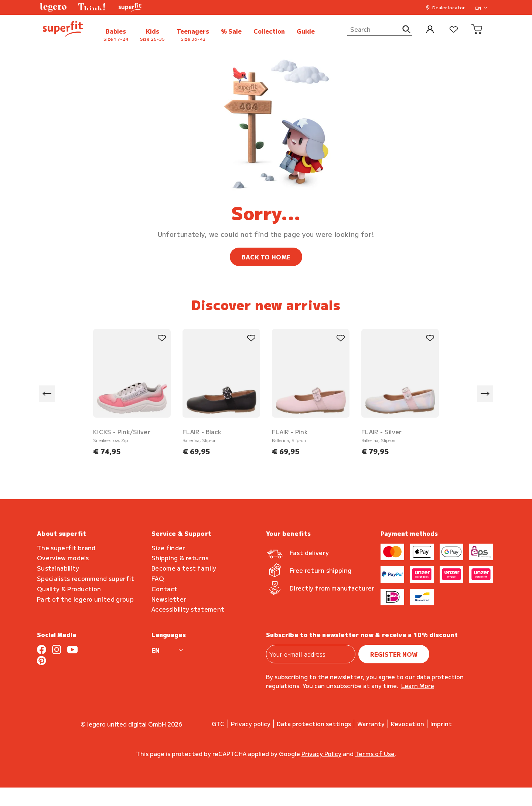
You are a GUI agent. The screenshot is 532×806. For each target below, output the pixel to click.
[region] (266, 394)
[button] (53, 7)
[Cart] (477, 30)
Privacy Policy (321, 754)
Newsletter (169, 599)
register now (394, 654)
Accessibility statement (188, 609)
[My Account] (430, 30)
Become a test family (184, 568)
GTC (218, 724)
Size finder (168, 548)
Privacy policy (251, 724)
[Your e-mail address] (311, 654)
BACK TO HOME (266, 257)
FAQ (158, 579)
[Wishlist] (454, 30)
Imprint (441, 724)
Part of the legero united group (85, 599)
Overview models (63, 558)
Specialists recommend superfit (86, 579)
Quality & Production (69, 589)
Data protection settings (314, 724)
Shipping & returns (180, 558)
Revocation (407, 724)
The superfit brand (66, 548)
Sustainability (58, 568)
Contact (164, 589)
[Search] (380, 30)
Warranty (371, 724)
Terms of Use (375, 754)
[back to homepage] (63, 30)
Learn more (418, 686)
